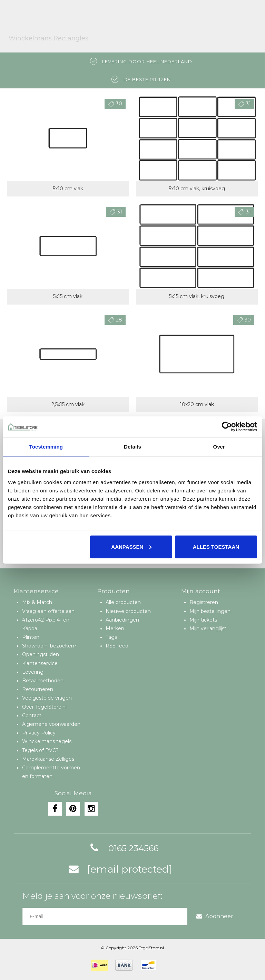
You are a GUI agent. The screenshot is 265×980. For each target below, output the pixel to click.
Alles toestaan (216, 546)
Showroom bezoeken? (49, 646)
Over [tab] (219, 447)
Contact (32, 715)
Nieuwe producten (128, 611)
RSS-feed (117, 646)
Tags (111, 637)
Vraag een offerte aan (48, 611)
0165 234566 (123, 848)
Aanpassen (131, 546)
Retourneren (38, 689)
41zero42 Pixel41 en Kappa (46, 624)
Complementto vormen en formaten (51, 772)
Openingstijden (41, 654)
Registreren (204, 602)
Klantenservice (40, 663)
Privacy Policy (39, 733)
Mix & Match (37, 602)
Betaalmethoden (43, 681)
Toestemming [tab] (46, 447)
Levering (33, 672)
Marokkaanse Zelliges (48, 759)
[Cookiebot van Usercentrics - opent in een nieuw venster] (227, 427)
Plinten (31, 637)
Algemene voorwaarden (51, 724)
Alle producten (123, 602)
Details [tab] (132, 447)
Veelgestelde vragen (47, 698)
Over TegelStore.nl (44, 707)
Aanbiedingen (122, 620)
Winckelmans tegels (47, 741)
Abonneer (215, 916)
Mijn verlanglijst (208, 628)
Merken (115, 628)
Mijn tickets (203, 620)
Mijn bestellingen (210, 611)
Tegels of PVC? (40, 750)
